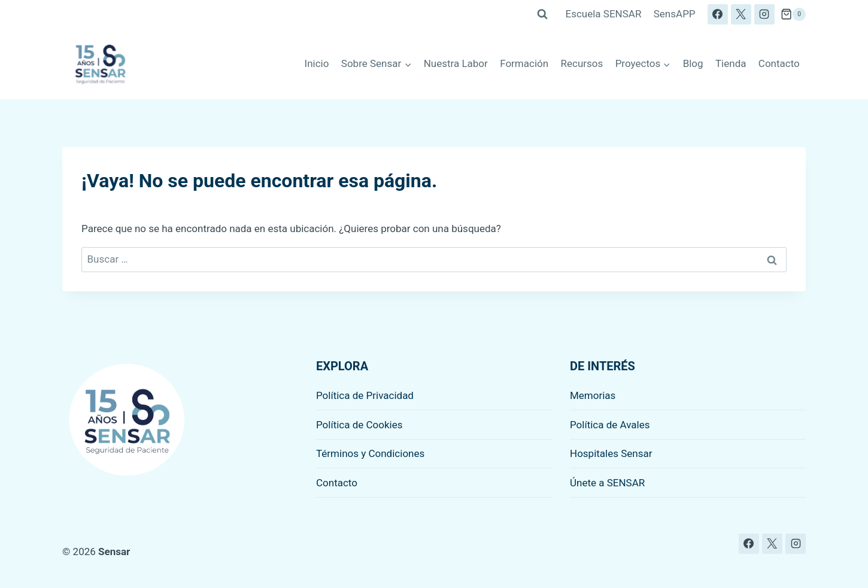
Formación (524, 63)
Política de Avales (610, 425)
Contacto (779, 63)
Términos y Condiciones (370, 453)
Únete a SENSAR (607, 483)
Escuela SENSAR (604, 14)
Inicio (317, 63)
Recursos (582, 63)
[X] (741, 14)
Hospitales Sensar (611, 453)
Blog (693, 63)
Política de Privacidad (365, 395)
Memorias (593, 395)
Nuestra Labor (456, 63)
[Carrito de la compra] (793, 14)
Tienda (731, 63)
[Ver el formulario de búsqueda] (542, 14)
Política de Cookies (359, 425)
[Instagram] (764, 14)
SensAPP (675, 14)
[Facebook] (718, 14)
